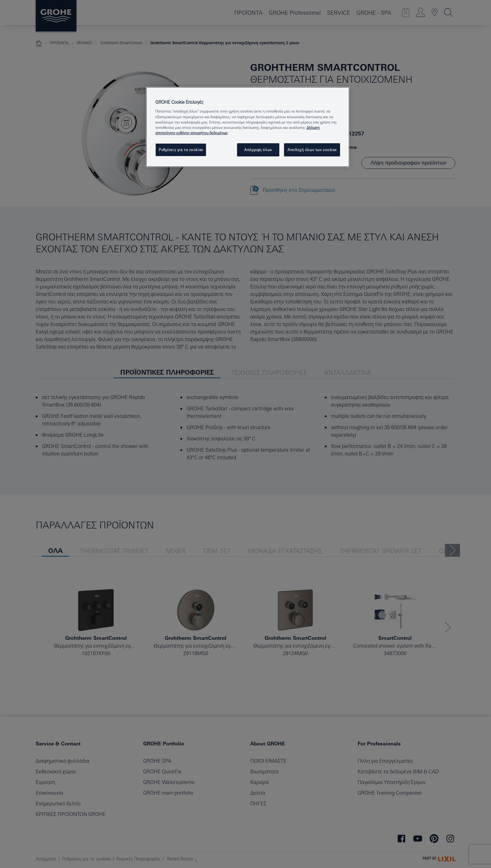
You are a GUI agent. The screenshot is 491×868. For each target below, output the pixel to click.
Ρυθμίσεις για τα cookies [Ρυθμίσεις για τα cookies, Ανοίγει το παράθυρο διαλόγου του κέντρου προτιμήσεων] (181, 150)
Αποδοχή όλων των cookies (312, 150)
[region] (248, 127)
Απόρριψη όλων (258, 150)
